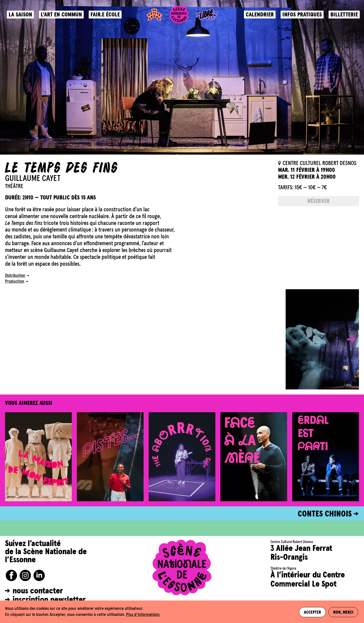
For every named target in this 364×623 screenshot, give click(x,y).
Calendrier (259, 17)
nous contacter (38, 591)
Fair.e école (106, 17)
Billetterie (343, 17)
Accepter (312, 612)
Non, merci (344, 612)
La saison (21, 17)
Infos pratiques (301, 17)
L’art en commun (62, 17)
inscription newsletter (49, 600)
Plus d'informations (143, 615)
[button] (348, 339)
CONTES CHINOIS (325, 514)
